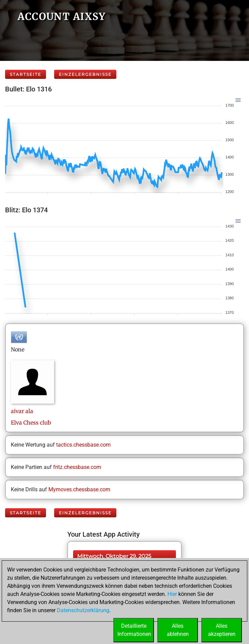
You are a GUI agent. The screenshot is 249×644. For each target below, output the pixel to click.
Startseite (26, 74)
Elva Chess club (31, 423)
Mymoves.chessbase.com (79, 489)
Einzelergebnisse (85, 74)
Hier (172, 594)
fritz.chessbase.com (77, 467)
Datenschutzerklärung (83, 610)
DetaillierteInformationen (134, 630)
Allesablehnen (178, 630)
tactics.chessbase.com (83, 445)
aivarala (22, 411)
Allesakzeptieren (222, 630)
